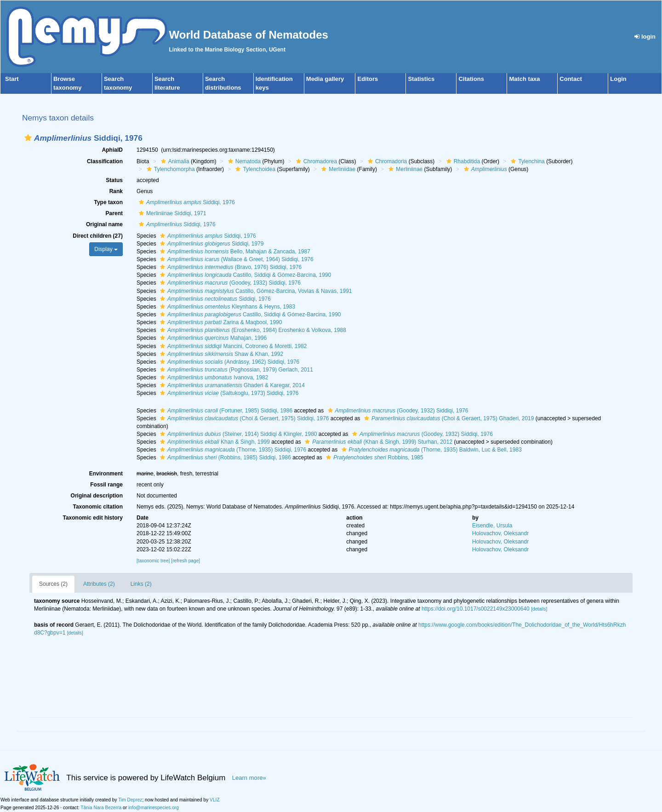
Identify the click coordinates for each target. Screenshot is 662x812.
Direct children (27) (98, 236)
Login (618, 79)
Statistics (421, 79)
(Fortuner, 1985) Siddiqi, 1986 (225, 411)
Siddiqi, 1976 (186, 202)
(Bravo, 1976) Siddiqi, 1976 (230, 267)
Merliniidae (337, 169)
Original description (97, 496)
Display (106, 249)
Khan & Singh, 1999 (214, 442)
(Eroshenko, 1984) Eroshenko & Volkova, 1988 (252, 330)
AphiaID (112, 150)
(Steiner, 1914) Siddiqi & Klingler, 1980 (237, 434)
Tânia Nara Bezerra (101, 808)
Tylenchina (526, 161)
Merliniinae (404, 169)
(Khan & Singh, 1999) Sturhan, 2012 (377, 442)
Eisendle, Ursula (492, 526)
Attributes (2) (99, 584)
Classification (105, 161)
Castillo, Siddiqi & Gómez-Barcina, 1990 (244, 275)
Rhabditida (462, 161)
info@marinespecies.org (154, 808)
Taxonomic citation (98, 507)
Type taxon (108, 202)
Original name (104, 224)
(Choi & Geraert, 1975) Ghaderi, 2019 (448, 418)
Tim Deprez (130, 800)
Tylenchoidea (254, 169)
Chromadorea (315, 161)
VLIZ (215, 800)
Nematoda (243, 161)
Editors (368, 79)
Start (12, 79)
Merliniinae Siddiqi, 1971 (171, 213)
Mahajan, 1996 (212, 338)
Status (114, 180)
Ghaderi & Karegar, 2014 (231, 385)
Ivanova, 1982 (213, 377)
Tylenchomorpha (170, 169)
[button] (28, 138)
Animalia (174, 161)
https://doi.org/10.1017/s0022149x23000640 (476, 609)
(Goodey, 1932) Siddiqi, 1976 (229, 283)
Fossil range (106, 485)
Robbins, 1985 (373, 457)
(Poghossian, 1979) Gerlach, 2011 (235, 370)
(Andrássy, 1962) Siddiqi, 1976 (228, 362)
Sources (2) (53, 584)
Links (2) (141, 584)
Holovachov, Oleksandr (500, 533)
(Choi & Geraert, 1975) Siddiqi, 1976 (243, 418)
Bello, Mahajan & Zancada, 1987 (234, 252)
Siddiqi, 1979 (211, 244)
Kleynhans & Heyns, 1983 (226, 307)
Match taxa (524, 79)
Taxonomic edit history (93, 518)
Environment (106, 474)
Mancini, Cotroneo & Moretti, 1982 (232, 346)
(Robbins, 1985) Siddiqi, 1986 (224, 457)
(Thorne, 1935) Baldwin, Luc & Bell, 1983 (431, 450)
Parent (114, 213)
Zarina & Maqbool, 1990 (220, 322)
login (645, 37)
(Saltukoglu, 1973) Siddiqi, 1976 (228, 393)
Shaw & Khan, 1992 (220, 354)
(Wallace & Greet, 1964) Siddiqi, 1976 (236, 259)
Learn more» (249, 778)
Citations (471, 79)
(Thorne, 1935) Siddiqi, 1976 (232, 450)
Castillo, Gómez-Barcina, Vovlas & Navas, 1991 (255, 291)
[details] (539, 609)
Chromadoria (386, 161)
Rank (116, 191)
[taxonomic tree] (153, 561)
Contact (571, 79)
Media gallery (325, 79)
